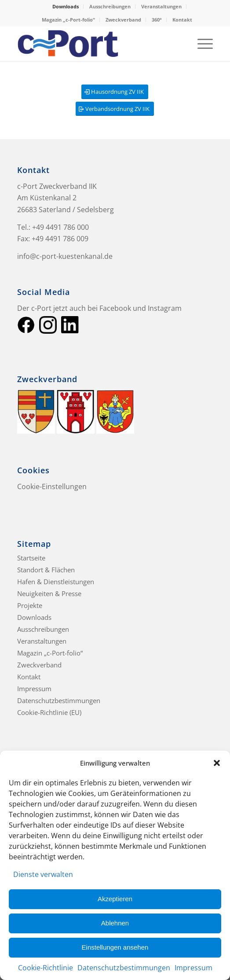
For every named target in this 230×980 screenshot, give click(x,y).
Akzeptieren (115, 899)
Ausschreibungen (110, 6)
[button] (217, 763)
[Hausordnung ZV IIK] (115, 92)
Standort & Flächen (46, 570)
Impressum (193, 968)
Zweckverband (123, 20)
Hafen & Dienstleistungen (56, 582)
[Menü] (201, 44)
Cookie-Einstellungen (52, 486)
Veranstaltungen (161, 6)
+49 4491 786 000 (60, 227)
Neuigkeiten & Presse (49, 593)
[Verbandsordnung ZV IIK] (115, 109)
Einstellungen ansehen (115, 947)
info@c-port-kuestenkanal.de (65, 256)
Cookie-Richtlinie (46, 968)
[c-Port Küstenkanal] (95, 44)
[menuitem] (66, 7)
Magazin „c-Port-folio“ (68, 20)
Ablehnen (115, 923)
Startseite (31, 558)
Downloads (66, 6)
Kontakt (182, 20)
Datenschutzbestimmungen (124, 968)
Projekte (30, 605)
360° (157, 20)
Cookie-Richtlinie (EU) (49, 712)
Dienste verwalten (43, 874)
